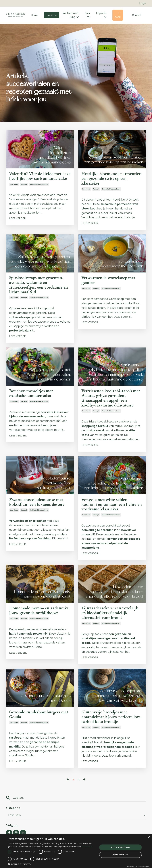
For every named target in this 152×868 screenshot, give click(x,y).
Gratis (52, 15)
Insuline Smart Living (70, 15)
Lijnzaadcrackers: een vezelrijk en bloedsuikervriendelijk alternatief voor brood (112, 620)
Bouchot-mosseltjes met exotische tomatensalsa (33, 397)
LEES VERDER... (18, 225)
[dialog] (76, 851)
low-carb (14, 190)
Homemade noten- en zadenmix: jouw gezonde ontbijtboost (34, 620)
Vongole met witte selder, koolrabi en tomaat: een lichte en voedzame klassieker (111, 510)
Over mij (87, 15)
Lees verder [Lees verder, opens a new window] (87, 847)
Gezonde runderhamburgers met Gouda (37, 723)
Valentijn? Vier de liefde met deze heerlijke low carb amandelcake (37, 180)
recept (24, 190)
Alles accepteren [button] (120, 847)
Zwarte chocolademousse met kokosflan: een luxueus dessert (39, 508)
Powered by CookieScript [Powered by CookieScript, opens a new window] (138, 866)
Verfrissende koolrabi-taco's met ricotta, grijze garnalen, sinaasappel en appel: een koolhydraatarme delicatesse (110, 402)
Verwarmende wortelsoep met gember (111, 282)
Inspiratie (101, 15)
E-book (118, 15)
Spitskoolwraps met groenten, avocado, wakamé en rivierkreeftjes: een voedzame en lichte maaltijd (39, 287)
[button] (52, 864)
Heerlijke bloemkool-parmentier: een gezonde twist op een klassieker (111, 180)
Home (34, 15)
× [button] (149, 837)
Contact (137, 15)
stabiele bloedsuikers (39, 190)
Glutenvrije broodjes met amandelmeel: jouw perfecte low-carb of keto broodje (109, 725)
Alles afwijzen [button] (121, 855)
